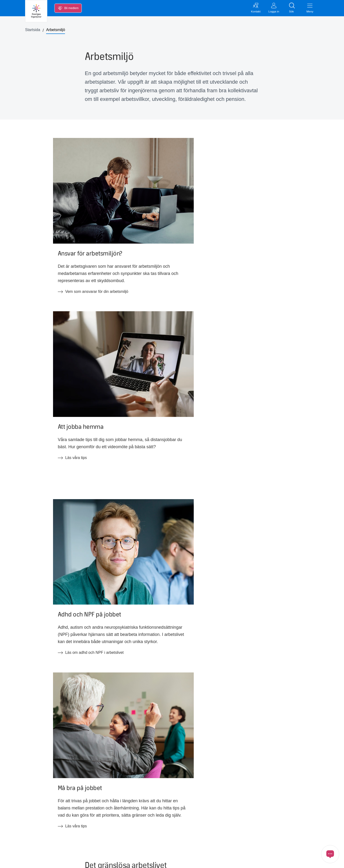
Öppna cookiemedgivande (231, 860)
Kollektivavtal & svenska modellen (121, 804)
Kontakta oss (237, 803)
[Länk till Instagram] (273, 837)
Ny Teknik (100, 824)
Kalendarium (41, 824)
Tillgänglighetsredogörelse (176, 844)
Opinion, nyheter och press (53, 834)
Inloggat (233, 813)
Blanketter (101, 814)
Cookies (196, 860)
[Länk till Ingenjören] (313, 837)
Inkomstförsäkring (45, 814)
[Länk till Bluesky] (286, 837)
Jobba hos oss (166, 804)
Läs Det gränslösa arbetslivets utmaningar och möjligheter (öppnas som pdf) (160, 550)
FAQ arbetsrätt (104, 844)
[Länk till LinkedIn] (246, 837)
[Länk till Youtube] (259, 837)
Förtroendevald (167, 814)
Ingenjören (163, 824)
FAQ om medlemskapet (112, 834)
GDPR (177, 860)
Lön (33, 804)
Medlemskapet (42, 844)
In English (162, 834)
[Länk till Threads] (299, 837)
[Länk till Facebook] (232, 837)
